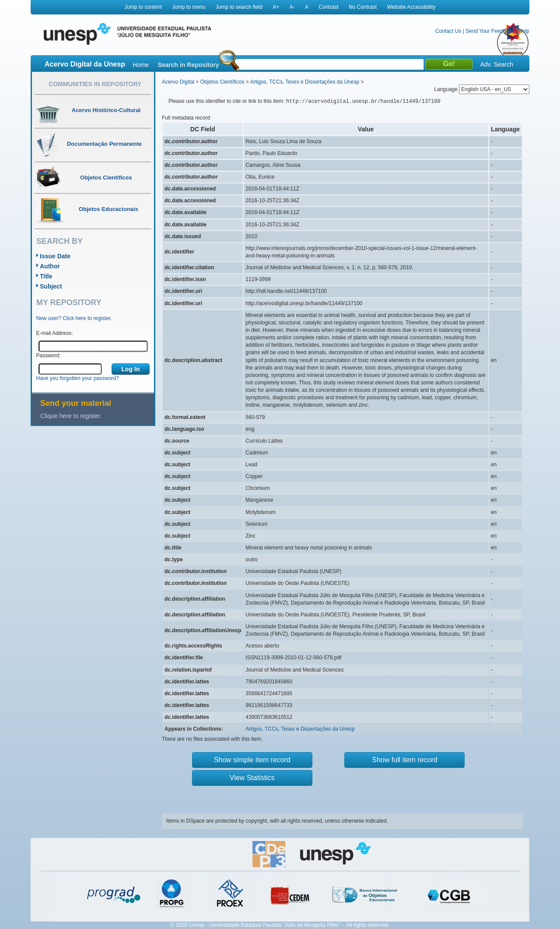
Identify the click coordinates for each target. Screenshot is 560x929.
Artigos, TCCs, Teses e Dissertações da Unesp (304, 82)
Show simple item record (252, 760)
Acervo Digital (178, 82)
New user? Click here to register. (74, 318)
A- (292, 7)
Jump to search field (239, 7)
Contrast (328, 7)
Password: (49, 355)
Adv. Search (496, 64)
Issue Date (55, 256)
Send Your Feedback (490, 31)
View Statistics (252, 778)
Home (141, 65)
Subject (51, 286)
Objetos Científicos (222, 82)
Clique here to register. (71, 416)
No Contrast (363, 7)
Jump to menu (189, 7)
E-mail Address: (55, 333)
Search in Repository (188, 65)
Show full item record (404, 760)
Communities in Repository (95, 84)
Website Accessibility (411, 7)
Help (524, 31)
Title (46, 276)
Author (50, 266)
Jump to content (143, 7)
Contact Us (448, 31)
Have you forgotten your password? (78, 378)
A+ (276, 7)
